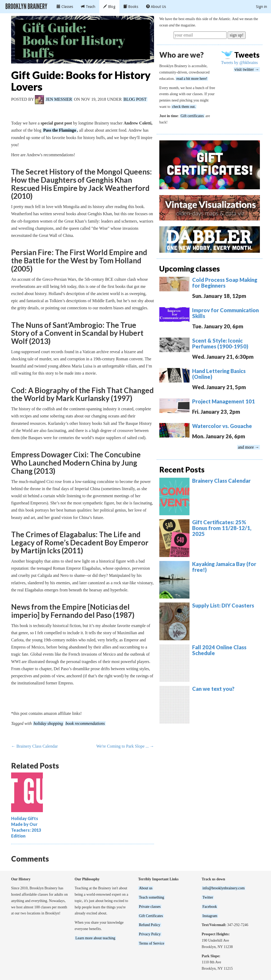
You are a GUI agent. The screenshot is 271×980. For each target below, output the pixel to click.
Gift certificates (192, 116)
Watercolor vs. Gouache (222, 426)
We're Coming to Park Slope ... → (125, 746)
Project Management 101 (223, 401)
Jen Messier (59, 99)
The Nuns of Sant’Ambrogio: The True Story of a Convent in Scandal (74, 329)
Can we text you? (213, 689)
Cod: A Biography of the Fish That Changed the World (82, 394)
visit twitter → (247, 69)
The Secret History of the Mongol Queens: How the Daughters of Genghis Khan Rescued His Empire (82, 180)
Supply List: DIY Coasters (223, 605)
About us (146, 888)
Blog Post (135, 99)
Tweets (247, 55)
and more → (249, 447)
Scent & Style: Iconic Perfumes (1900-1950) (220, 343)
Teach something (152, 897)
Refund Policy (150, 925)
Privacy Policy (150, 934)
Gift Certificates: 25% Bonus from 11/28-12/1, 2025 (222, 528)
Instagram (210, 916)
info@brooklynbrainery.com (223, 888)
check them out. (184, 107)
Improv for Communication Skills (225, 313)
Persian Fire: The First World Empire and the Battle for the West (79, 256)
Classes (65, 7)
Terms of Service (152, 943)
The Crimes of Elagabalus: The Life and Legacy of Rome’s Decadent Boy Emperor (80, 538)
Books (131, 7)
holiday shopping (48, 723)
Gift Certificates (151, 916)
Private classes (150, 907)
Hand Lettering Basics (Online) (219, 374)
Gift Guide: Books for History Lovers (81, 81)
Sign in (261, 7)
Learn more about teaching (95, 938)
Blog (109, 7)
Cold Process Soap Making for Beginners (225, 283)
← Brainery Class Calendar (34, 746)
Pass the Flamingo (60, 130)
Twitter (208, 897)
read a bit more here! (192, 79)
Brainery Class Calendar (221, 481)
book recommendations (85, 723)
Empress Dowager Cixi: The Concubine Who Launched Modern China (76, 459)
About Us (156, 7)
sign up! (237, 35)
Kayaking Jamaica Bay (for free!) (224, 567)
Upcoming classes (190, 269)
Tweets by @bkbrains (239, 63)
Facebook (210, 907)
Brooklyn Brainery (26, 6)
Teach (88, 7)
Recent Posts (182, 470)
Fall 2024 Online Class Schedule (219, 650)
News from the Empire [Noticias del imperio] (70, 611)
